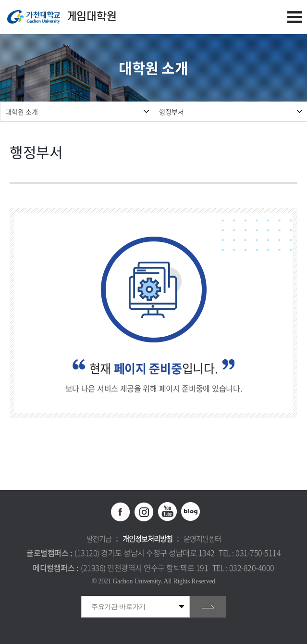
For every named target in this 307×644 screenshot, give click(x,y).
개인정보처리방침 (147, 539)
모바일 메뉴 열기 (295, 17)
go (208, 607)
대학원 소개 (22, 112)
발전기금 (99, 539)
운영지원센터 (202, 539)
